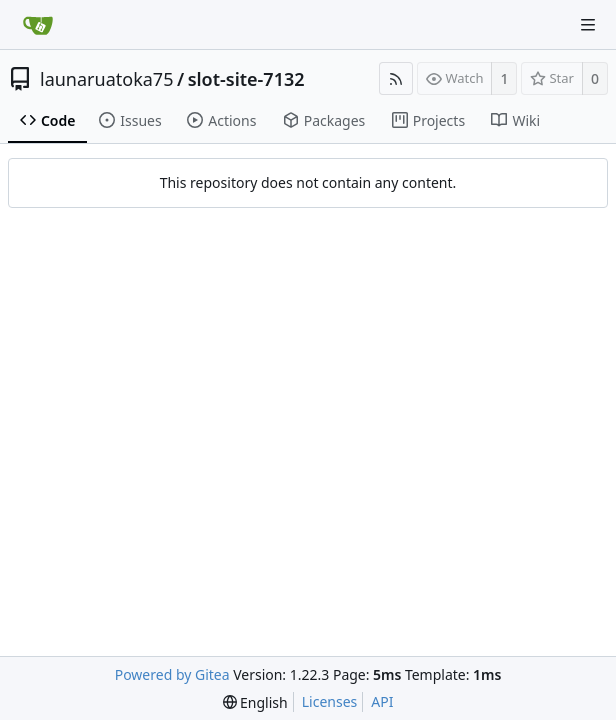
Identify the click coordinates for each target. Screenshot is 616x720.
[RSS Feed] (396, 78)
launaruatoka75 (106, 79)
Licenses (330, 701)
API (382, 701)
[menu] (255, 702)
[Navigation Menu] (588, 25)
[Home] (38, 25)
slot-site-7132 (246, 79)
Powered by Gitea (172, 674)
